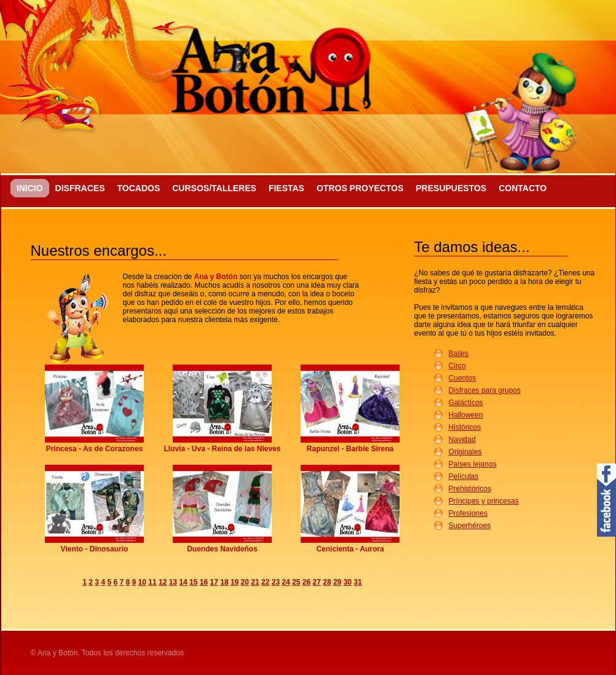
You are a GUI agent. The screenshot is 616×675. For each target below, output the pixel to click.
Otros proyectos (360, 188)
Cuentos (463, 378)
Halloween (466, 415)
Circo (457, 366)
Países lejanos (473, 464)
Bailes (459, 353)
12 (163, 582)
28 (327, 582)
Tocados (138, 188)
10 (142, 582)
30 (348, 582)
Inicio (30, 188)
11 (152, 582)
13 (173, 582)
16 (204, 582)
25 (296, 582)
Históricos (465, 427)
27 (317, 582)
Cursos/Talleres (214, 188)
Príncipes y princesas (484, 501)
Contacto (523, 188)
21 (255, 582)
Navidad (462, 440)
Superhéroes (470, 526)
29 (337, 582)
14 (183, 582)
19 (235, 582)
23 (276, 582)
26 (306, 582)
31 (357, 582)
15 (193, 582)
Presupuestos (451, 188)
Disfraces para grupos (485, 390)
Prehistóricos (470, 489)
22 (265, 582)
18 (224, 582)
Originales (465, 452)
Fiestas (286, 188)
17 (214, 582)
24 (286, 582)
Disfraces (80, 188)
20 (245, 582)
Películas (464, 476)
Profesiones (468, 513)
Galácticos (466, 403)
